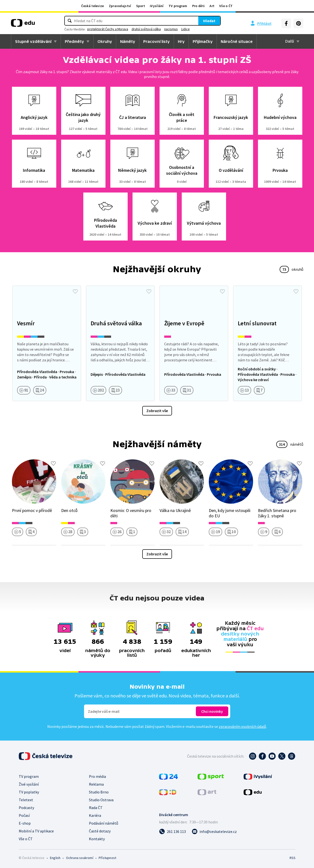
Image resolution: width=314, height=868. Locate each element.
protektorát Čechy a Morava (135, 29)
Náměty (128, 41)
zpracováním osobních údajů (242, 726)
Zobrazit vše (157, 411)
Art (212, 6)
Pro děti (198, 6)
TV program (178, 6)
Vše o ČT (226, 6)
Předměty (74, 41)
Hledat (181, 21)
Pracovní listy (157, 41)
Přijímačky (203, 41)
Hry (181, 41)
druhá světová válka (174, 29)
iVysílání (157, 6)
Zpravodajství (120, 6)
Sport (141, 6)
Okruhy (105, 41)
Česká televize (92, 6)
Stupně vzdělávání (33, 41)
